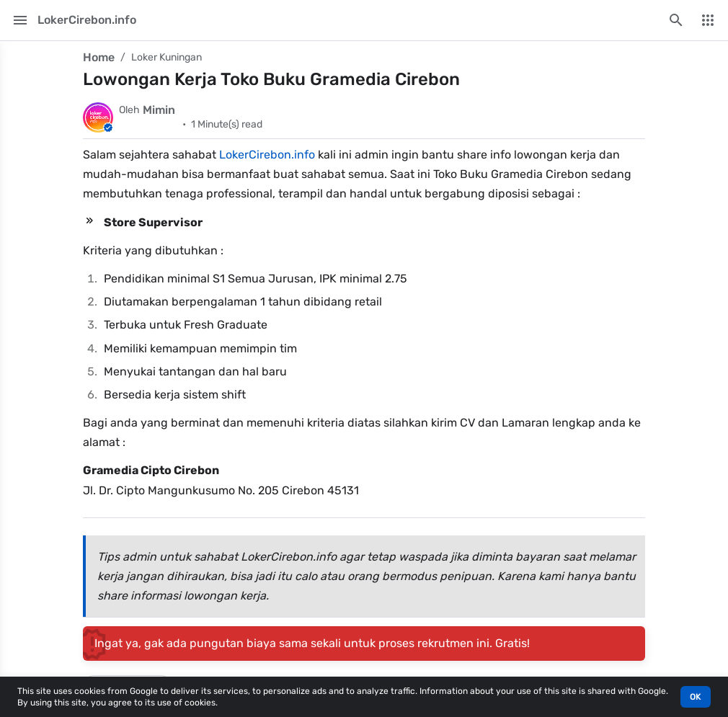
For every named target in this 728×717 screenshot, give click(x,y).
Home (99, 57)
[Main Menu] (20, 20)
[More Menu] (708, 20)
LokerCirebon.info (267, 155)
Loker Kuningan (167, 57)
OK (696, 697)
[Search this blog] (676, 20)
